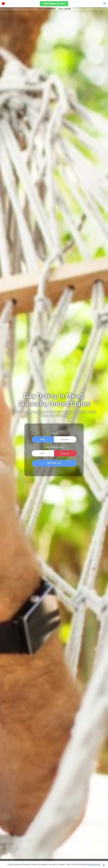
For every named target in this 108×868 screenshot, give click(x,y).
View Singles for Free (54, 4)
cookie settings (93, 864)
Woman (65, 439)
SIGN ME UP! (54, 463)
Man (43, 439)
